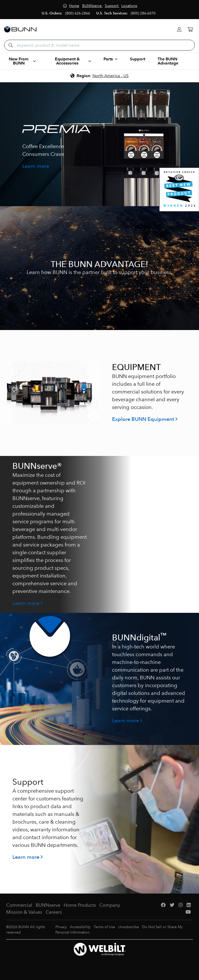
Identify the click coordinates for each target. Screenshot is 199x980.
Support (138, 59)
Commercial (19, 905)
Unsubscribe (129, 927)
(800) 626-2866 (78, 13)
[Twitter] (172, 905)
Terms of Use (104, 927)
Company (110, 905)
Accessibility (80, 927)
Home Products (80, 905)
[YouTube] (188, 912)
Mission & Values (24, 912)
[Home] (71, 6)
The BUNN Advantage (168, 61)
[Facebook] (163, 905)
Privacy (61, 927)
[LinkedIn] (189, 905)
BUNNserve (48, 905)
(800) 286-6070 (143, 13)
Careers (54, 912)
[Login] (179, 30)
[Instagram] (181, 905)
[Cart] (190, 30)
